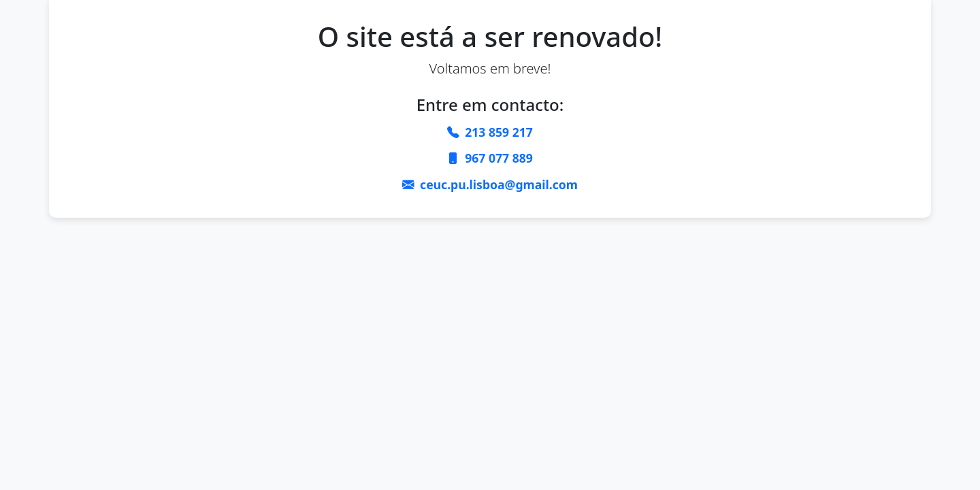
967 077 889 (499, 158)
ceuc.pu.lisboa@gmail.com (499, 184)
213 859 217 (499, 132)
